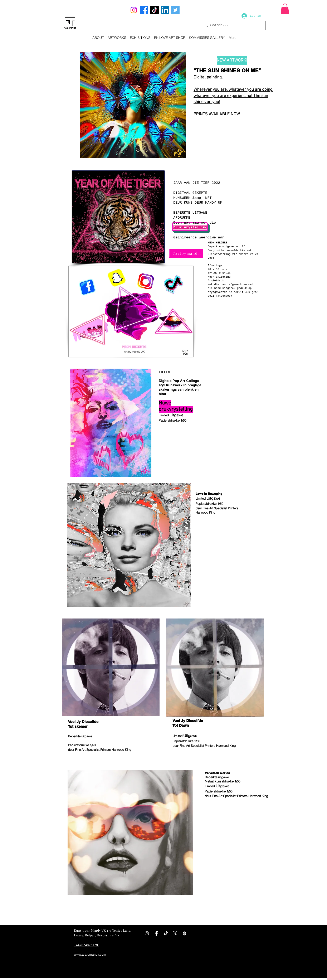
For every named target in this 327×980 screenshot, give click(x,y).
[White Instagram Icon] (147, 933)
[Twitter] (175, 10)
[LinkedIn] (165, 10)
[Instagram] (134, 10)
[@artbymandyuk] (186, 253)
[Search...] (233, 25)
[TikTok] (155, 10)
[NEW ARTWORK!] (232, 60)
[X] (175, 933)
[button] (285, 9)
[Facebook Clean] (156, 933)
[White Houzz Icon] (184, 933)
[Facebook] (144, 10)
